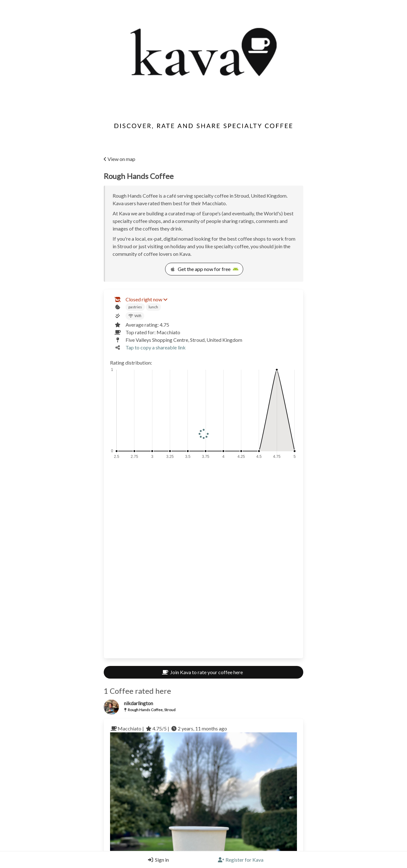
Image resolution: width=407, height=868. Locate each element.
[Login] (157, 860)
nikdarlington (139, 703)
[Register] (241, 860)
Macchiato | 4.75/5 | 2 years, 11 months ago (169, 728)
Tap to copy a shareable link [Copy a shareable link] (156, 347)
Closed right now (146, 299)
